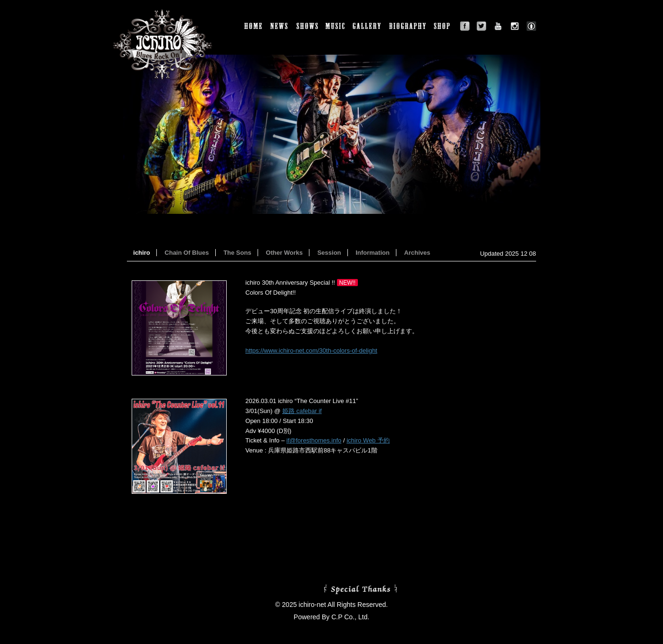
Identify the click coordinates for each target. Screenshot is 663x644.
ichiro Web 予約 (368, 440)
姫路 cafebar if (302, 411)
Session (329, 253)
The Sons (237, 253)
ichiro (141, 253)
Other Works (284, 253)
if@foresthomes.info (314, 440)
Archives (417, 253)
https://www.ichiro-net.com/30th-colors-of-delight (311, 351)
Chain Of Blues (187, 253)
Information (373, 253)
